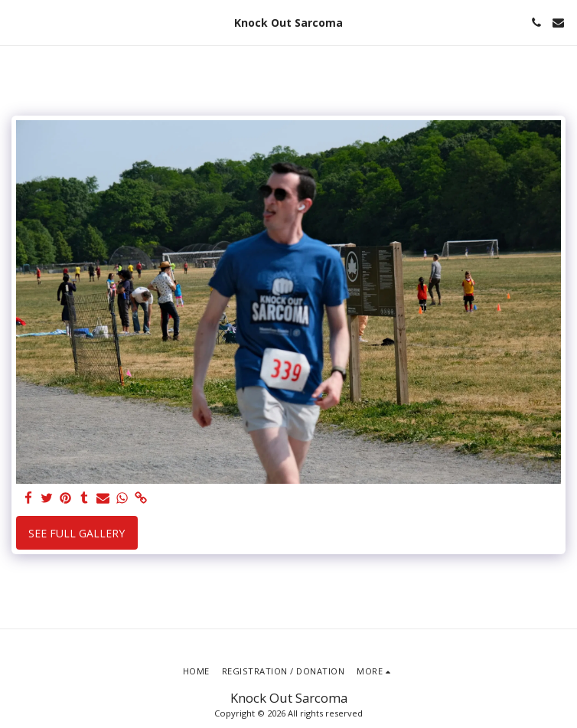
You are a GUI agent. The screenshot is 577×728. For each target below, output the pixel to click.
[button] (17, 22)
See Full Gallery (77, 533)
